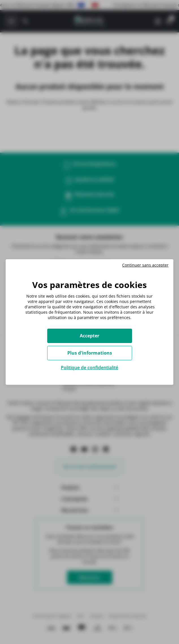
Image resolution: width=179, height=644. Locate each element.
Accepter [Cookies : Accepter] (89, 336)
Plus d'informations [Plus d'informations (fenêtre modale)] (90, 353)
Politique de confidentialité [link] (89, 368)
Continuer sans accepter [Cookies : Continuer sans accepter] (145, 265)
